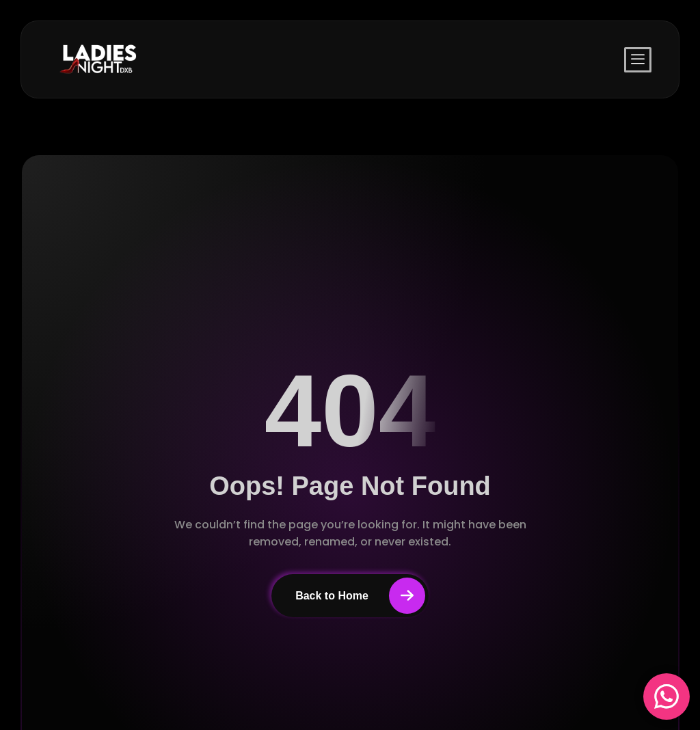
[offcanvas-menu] (638, 60)
